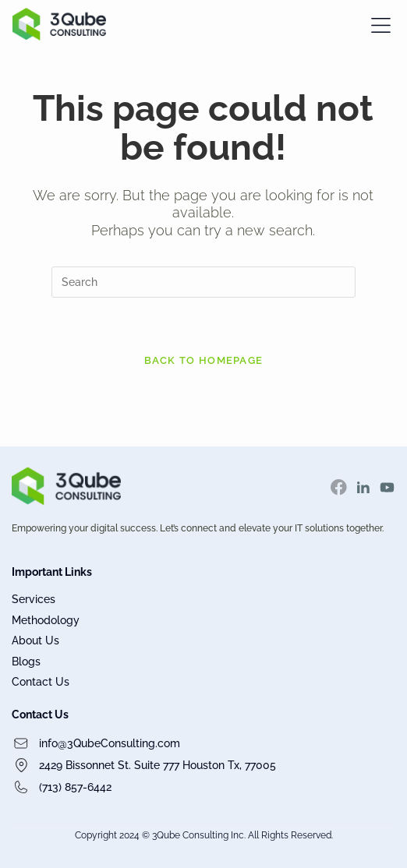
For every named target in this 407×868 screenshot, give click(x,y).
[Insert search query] (203, 282)
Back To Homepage (204, 360)
